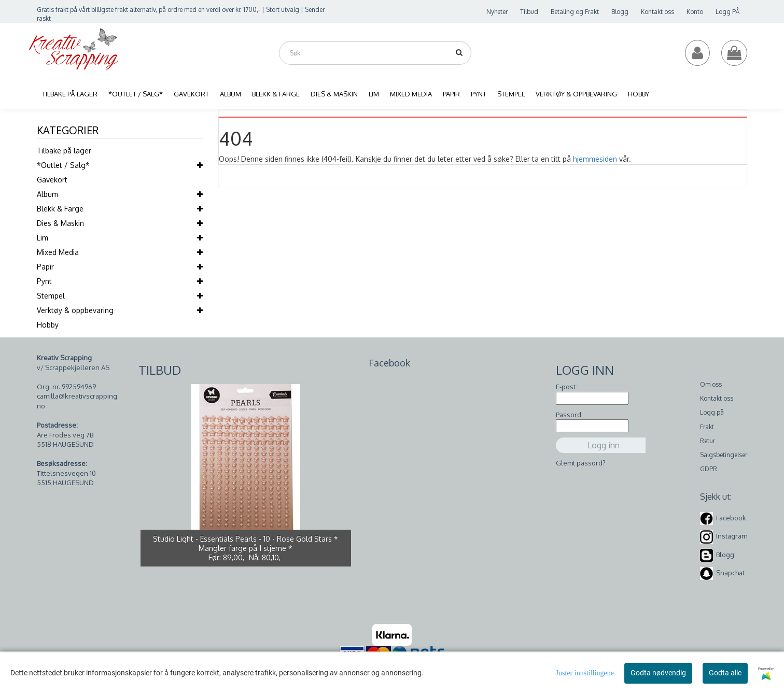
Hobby (48, 325)
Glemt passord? (581, 463)
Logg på (712, 412)
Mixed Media (58, 252)
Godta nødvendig (658, 673)
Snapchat (730, 573)
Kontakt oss (657, 12)
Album (47, 194)
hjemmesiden (595, 159)
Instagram (732, 536)
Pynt (44, 281)
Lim (43, 238)
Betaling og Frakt (575, 12)
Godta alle (725, 673)
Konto (695, 12)
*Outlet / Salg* (63, 165)
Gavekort (52, 180)
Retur (708, 441)
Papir (45, 267)
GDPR (709, 469)
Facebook (731, 518)
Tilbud (529, 12)
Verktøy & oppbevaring (75, 310)
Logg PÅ (727, 12)
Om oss (711, 384)
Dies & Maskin (60, 223)
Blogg (620, 12)
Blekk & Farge (60, 209)
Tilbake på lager (64, 151)
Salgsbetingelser (724, 455)
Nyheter (497, 12)
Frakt (707, 427)
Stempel (51, 296)
